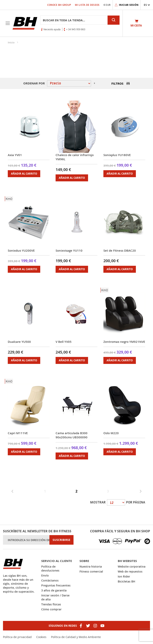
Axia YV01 (15, 155)
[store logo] (25, 23)
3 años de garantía (54, 590)
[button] (147, 5)
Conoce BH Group (59, 5)
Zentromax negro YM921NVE (124, 342)
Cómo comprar (51, 609)
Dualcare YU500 (19, 342)
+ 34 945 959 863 (76, 29)
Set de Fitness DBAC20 (120, 251)
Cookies (41, 637)
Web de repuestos (130, 571)
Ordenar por (34, 83)
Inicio (11, 42)
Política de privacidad (17, 637)
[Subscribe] (61, 540)
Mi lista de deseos (87, 5)
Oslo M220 (111, 433)
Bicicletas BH (127, 581)
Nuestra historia (91, 566)
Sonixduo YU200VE (21, 251)
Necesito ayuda (52, 29)
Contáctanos (50, 580)
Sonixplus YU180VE (117, 155)
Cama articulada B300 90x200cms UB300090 (72, 435)
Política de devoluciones (50, 568)
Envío (45, 575)
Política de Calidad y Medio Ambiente (76, 637)
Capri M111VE (18, 433)
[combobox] (74, 20)
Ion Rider (124, 576)
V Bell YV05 (64, 342)
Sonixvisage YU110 (69, 251)
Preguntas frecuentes (56, 585)
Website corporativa (132, 566)
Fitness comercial (91, 571)
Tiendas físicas (51, 604)
